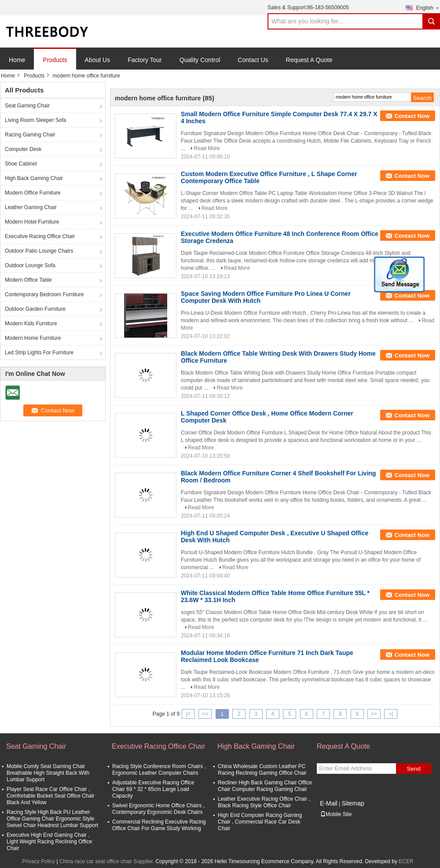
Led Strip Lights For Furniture (39, 353)
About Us (98, 60)
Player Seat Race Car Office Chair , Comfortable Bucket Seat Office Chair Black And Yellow (51, 796)
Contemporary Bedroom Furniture (44, 294)
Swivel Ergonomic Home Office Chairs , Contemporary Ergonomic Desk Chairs (158, 809)
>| (391, 714)
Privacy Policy (38, 861)
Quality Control (200, 60)
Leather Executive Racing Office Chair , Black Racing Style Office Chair (264, 802)
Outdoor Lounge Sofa (30, 265)
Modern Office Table (28, 280)
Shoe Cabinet (21, 164)
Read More (207, 148)
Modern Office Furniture (33, 193)
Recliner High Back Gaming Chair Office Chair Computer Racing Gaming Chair (265, 786)
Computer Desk (23, 149)
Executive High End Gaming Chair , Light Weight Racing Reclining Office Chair (49, 842)
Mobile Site (336, 814)
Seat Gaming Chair (27, 106)
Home (17, 60)
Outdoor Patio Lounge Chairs (39, 251)
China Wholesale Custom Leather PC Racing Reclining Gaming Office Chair (262, 770)
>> (374, 714)
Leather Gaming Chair (31, 207)
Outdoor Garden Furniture (35, 309)
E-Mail (329, 803)
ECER (406, 861)
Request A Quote (309, 60)
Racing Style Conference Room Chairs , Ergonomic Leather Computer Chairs (159, 770)
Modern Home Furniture (33, 338)
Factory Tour (145, 60)
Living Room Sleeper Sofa (35, 120)
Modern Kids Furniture (31, 324)
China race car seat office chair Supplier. (108, 861)
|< (188, 714)
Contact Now (412, 116)
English (428, 8)
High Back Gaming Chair (34, 178)
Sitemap (353, 803)
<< (205, 714)
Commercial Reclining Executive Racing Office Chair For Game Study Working (159, 825)
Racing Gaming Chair (30, 135)
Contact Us (253, 60)
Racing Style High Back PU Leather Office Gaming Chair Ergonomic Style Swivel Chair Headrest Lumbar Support (52, 819)
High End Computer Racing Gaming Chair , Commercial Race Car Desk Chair (260, 822)
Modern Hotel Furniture (32, 222)
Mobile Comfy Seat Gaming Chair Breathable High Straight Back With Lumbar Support (48, 773)
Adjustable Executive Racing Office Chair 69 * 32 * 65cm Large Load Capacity (153, 789)
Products (55, 60)
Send (413, 769)
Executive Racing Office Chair (40, 236)
